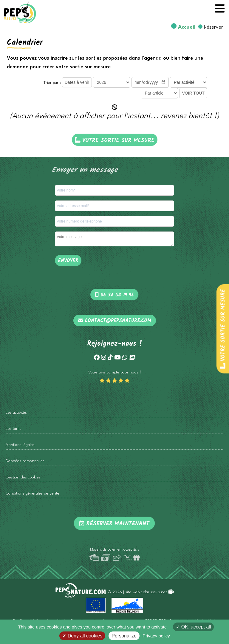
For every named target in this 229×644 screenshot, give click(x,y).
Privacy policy (156, 636)
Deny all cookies (82, 636)
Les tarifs (14, 429)
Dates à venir (77, 82)
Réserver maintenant (114, 524)
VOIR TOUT (193, 93)
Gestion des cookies (23, 477)
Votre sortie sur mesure (223, 329)
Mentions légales (20, 445)
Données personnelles (25, 461)
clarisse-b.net (159, 592)
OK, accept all (193, 627)
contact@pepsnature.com (115, 321)
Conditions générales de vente (33, 494)
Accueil (187, 27)
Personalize (124, 636)
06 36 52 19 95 (115, 295)
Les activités (16, 413)
